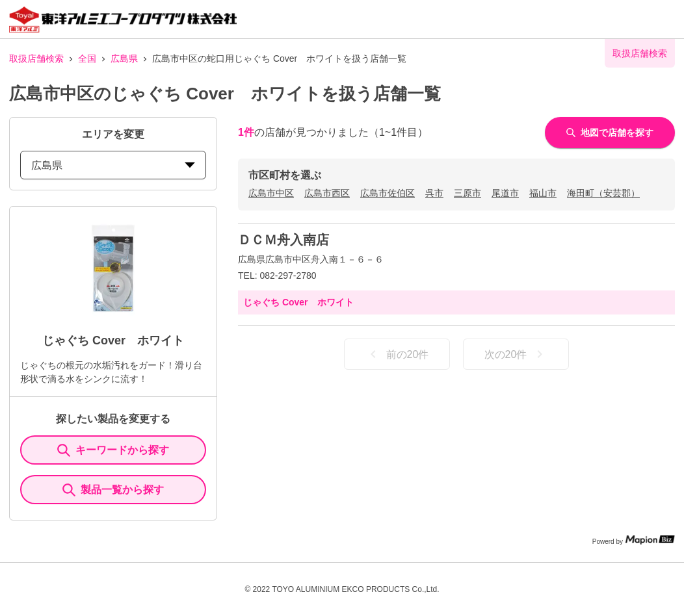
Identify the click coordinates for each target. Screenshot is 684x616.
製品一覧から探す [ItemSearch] (113, 490)
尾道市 (505, 193)
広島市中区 (271, 193)
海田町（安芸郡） (603, 193)
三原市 (467, 193)
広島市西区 (327, 193)
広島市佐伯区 (388, 193)
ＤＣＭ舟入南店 (283, 240)
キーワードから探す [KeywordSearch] (113, 450)
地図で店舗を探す (610, 133)
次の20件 (516, 354)
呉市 (434, 193)
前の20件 (397, 354)
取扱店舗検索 (36, 58)
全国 (87, 58)
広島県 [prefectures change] (113, 165)
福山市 (543, 193)
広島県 (124, 58)
